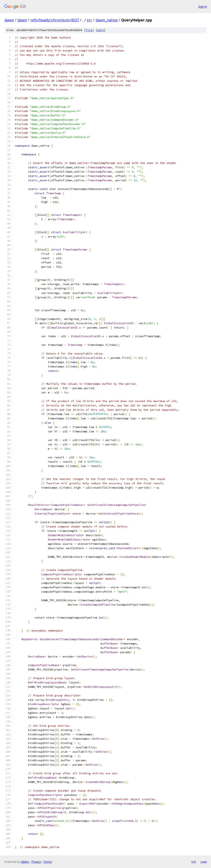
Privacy (36, 862)
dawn (9, 20)
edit (101, 30)
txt (194, 862)
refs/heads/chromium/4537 (55, 20)
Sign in (203, 6)
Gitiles (25, 862)
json (204, 862)
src (89, 20)
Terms (48, 862)
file (89, 30)
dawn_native (107, 20)
